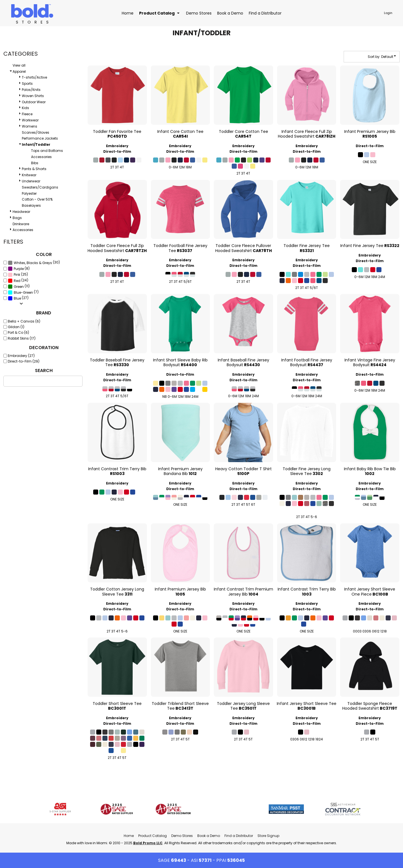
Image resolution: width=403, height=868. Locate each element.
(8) (19, 269)
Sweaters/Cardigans (40, 187)
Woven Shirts (33, 96)
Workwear (30, 120)
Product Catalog (153, 836)
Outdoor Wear (34, 102)
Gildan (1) (16, 327)
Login (388, 13)
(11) (19, 286)
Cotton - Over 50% (37, 199)
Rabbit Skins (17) (22, 338)
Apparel (19, 71)
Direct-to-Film (117, 151)
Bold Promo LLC (148, 843)
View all (19, 65)
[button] (160, 13)
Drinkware (21, 224)
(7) (23, 292)
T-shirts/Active (34, 77)
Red (17, 281)
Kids (25, 108)
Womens (30, 126)
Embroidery (117, 146)
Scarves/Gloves (36, 132)
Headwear (21, 212)
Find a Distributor (239, 836)
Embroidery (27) (21, 356)
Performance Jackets (40, 138)
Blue (17, 298)
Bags (17, 218)
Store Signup (268, 836)
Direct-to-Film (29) (24, 361)
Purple (19, 269)
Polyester (29, 193)
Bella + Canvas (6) (24, 321)
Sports (27, 83)
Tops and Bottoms (47, 151)
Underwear (31, 181)
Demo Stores (182, 836)
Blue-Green (23, 292)
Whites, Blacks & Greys (33, 263)
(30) (34, 263)
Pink (17, 275)
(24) (18, 281)
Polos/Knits (31, 90)
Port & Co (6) (18, 332)
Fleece (27, 114)
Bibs (35, 163)
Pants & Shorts (34, 169)
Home (129, 836)
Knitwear (29, 175)
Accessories (41, 157)
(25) (18, 274)
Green (19, 287)
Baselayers (31, 205)
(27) (18, 298)
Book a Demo (209, 836)
